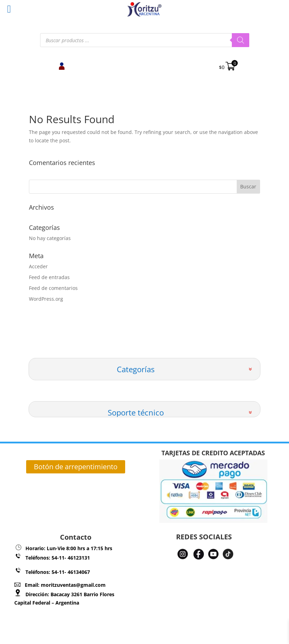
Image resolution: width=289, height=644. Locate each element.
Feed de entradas (49, 277)
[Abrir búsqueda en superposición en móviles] (145, 40)
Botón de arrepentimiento (76, 467)
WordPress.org (46, 299)
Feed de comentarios (53, 288)
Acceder (38, 266)
